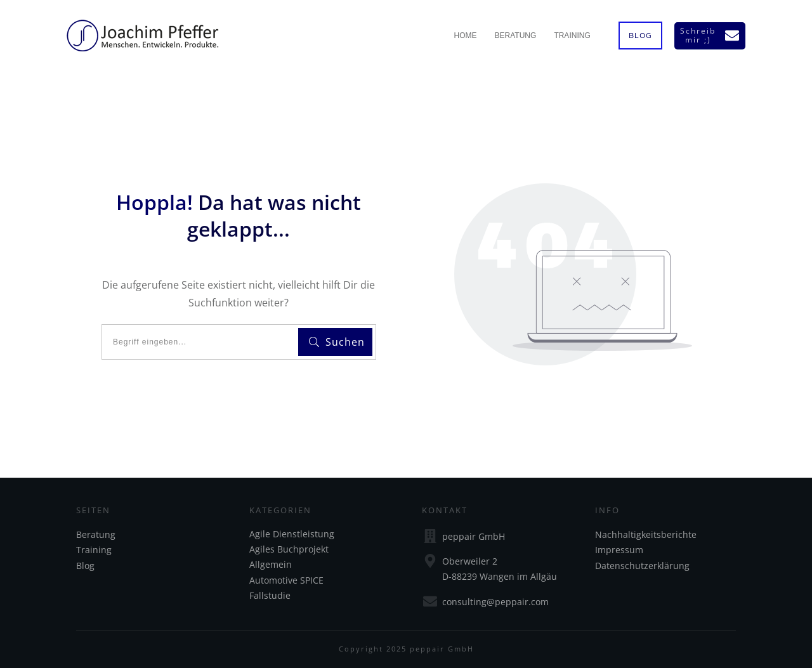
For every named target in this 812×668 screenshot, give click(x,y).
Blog (85, 566)
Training (94, 550)
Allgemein (271, 564)
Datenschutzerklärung (642, 566)
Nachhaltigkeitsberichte (646, 534)
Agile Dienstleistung (292, 534)
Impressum (619, 550)
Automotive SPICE (286, 580)
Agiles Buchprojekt (289, 549)
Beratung (96, 534)
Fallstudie (270, 595)
